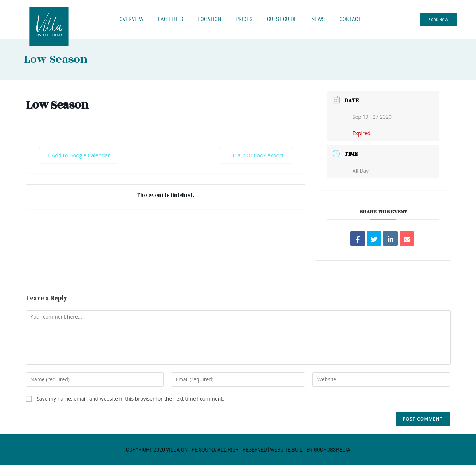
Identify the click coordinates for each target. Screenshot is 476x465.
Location (209, 19)
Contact (350, 19)
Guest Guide (282, 19)
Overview (131, 19)
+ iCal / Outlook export (253, 155)
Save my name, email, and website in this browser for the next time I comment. (130, 399)
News (318, 19)
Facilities (171, 19)
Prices (244, 19)
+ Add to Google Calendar (82, 155)
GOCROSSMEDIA (332, 450)
